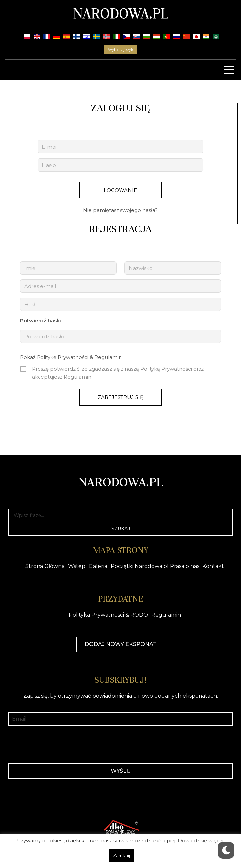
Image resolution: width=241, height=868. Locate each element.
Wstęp (77, 566)
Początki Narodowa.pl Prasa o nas (155, 566)
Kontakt (213, 566)
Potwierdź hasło (41, 320)
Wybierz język (121, 50)
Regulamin (166, 615)
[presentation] (121, 744)
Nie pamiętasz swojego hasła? (120, 210)
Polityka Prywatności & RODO (108, 615)
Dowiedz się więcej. (201, 841)
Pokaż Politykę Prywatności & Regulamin (71, 357)
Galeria (98, 566)
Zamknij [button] (121, 855)
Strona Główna (45, 566)
